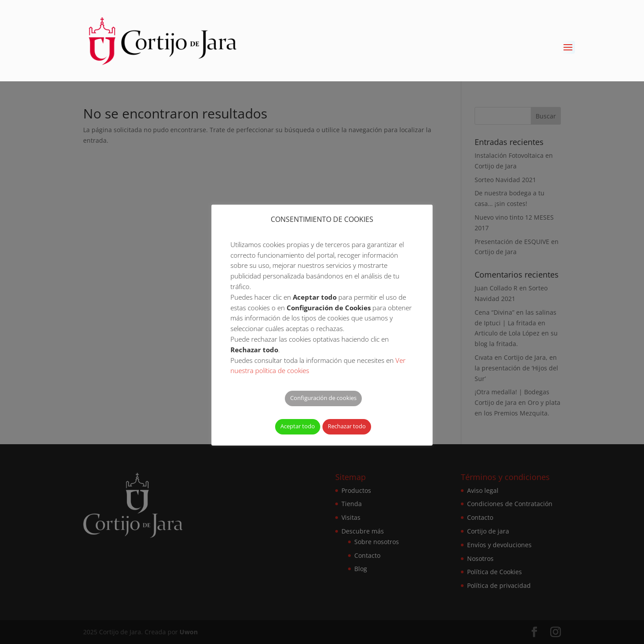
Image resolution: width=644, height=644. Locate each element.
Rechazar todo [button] (347, 426)
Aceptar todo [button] (298, 426)
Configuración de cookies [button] (323, 398)
